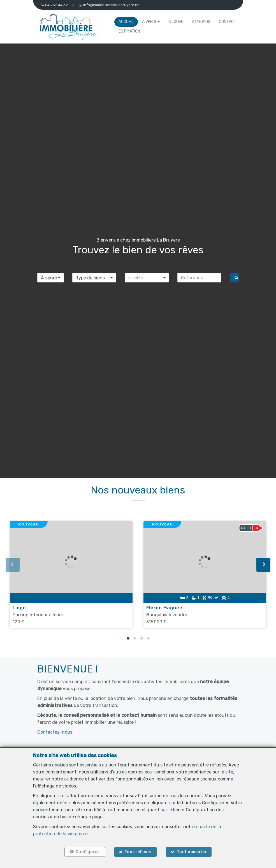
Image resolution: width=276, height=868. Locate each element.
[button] (147, 277)
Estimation (129, 31)
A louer (176, 22)
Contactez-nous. (55, 732)
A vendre (151, 22)
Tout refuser (138, 852)
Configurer (87, 852)
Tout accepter (192, 852)
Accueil (126, 22)
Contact (228, 22)
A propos (201, 22)
